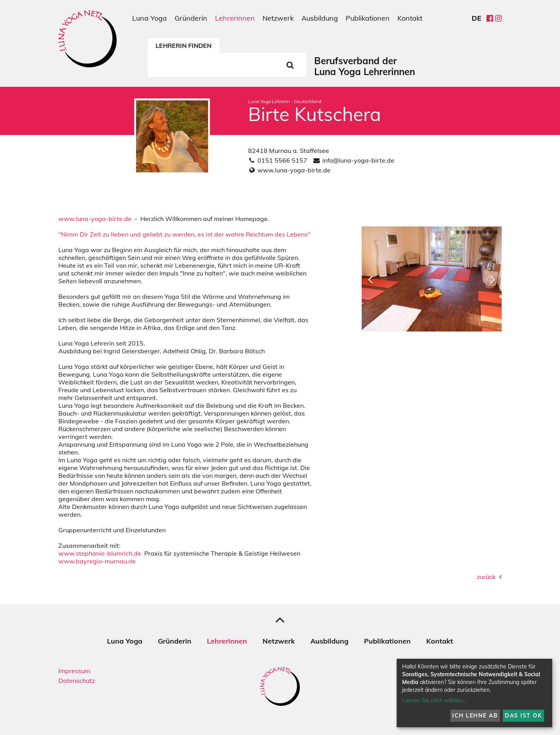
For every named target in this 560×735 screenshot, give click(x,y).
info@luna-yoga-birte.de (358, 160)
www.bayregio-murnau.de (97, 561)
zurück (486, 577)
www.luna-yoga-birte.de (294, 170)
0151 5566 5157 (282, 160)
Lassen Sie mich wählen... (434, 700)
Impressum (74, 671)
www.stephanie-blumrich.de (100, 553)
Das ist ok (523, 716)
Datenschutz (77, 681)
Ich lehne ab (475, 716)
